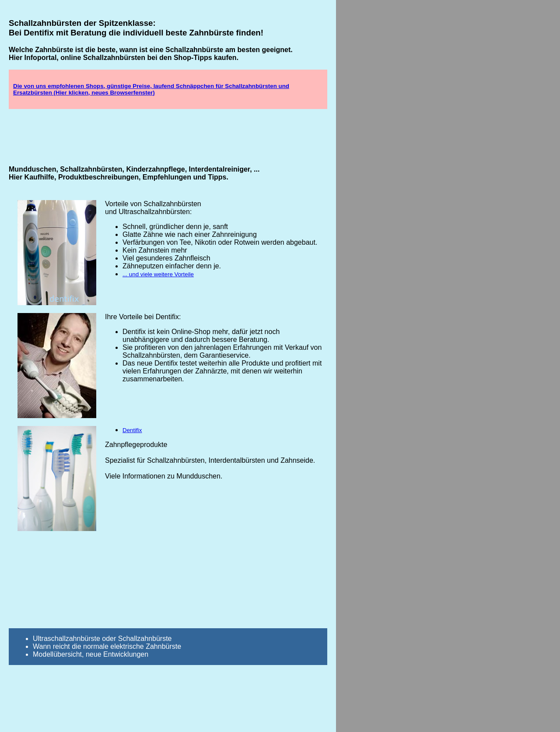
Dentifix (132, 430)
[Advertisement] (168, 137)
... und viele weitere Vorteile (158, 274)
